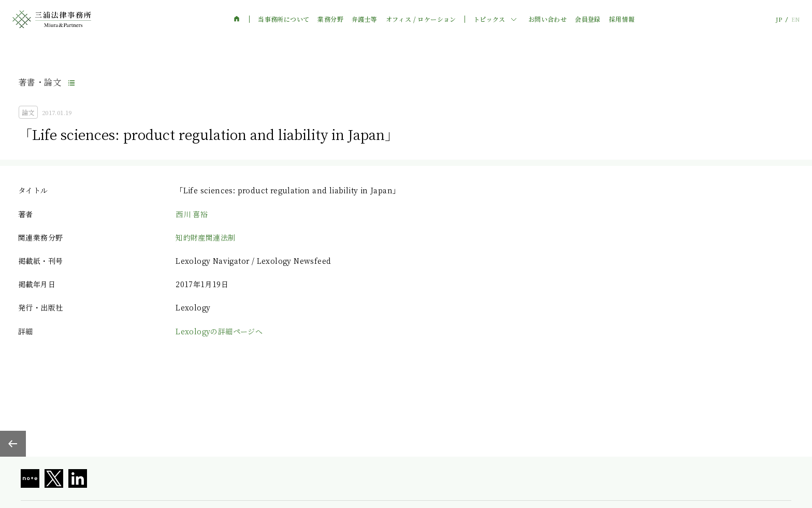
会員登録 (588, 19)
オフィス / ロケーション (421, 19)
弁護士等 (365, 19)
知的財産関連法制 (205, 237)
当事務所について (284, 19)
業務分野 (330, 19)
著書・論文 (40, 82)
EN (795, 19)
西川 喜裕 (192, 214)
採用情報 (622, 19)
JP (779, 19)
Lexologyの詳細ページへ (219, 331)
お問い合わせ (547, 19)
